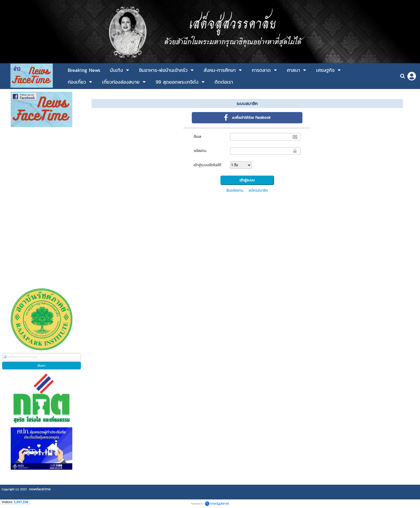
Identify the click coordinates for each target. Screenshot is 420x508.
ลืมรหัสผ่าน (235, 190)
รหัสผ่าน (200, 151)
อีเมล (197, 137)
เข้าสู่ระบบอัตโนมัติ (207, 165)
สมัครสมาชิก (258, 190)
